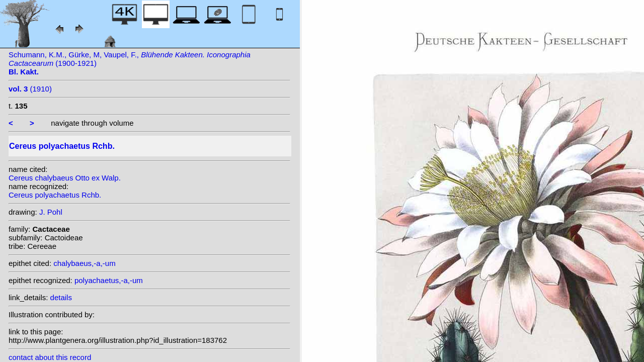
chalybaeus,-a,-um (84, 263)
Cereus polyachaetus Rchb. (55, 195)
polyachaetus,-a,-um (109, 280)
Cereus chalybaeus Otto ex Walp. (65, 178)
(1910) (30, 89)
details (61, 297)
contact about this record (50, 357)
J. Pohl (51, 212)
